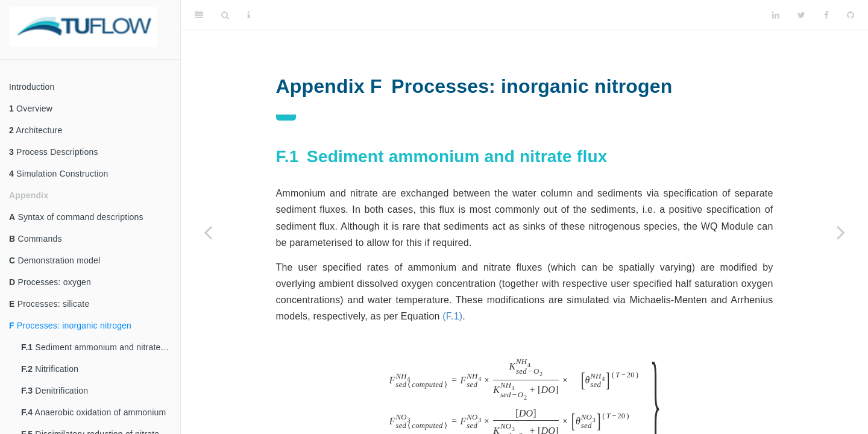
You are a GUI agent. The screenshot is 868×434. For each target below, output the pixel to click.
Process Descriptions (54, 152)
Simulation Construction (59, 174)
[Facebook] (826, 15)
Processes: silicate (49, 304)
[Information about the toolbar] (249, 15)
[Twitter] (801, 15)
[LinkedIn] (776, 15)
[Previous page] (208, 232)
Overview (31, 108)
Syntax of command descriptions (76, 217)
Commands (36, 239)
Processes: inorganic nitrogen (70, 325)
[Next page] (841, 232)
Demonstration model (55, 260)
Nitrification (50, 369)
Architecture (36, 130)
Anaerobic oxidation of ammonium (93, 412)
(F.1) (452, 316)
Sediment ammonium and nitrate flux (99, 347)
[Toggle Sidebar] (199, 15)
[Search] (225, 15)
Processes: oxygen (50, 282)
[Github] (851, 15)
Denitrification (55, 391)
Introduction (32, 87)
